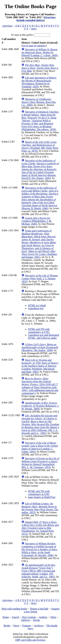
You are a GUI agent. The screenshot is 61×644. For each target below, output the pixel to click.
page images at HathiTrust (42, 497)
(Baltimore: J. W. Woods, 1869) (40, 406)
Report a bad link (39, 609)
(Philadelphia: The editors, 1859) (40, 121)
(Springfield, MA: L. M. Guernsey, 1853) (40, 463)
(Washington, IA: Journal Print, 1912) (40, 528)
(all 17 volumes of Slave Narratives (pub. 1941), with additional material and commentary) (40, 386)
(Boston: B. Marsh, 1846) (40, 198)
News (16, 626)
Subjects (25, 620)
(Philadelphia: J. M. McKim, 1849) (37, 221)
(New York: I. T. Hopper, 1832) (40, 278)
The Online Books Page (30, 6)
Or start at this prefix (22, 35)
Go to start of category (34, 46)
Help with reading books (14, 609)
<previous (7, 26)
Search (15, 617)
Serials (36, 620)
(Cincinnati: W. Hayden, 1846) (40, 549)
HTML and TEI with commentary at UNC (39, 331)
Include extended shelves (30, 20)
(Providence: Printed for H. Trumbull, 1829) (39, 82)
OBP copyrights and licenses (30, 640)
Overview (50, 17)
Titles (53, 617)
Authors (43, 617)
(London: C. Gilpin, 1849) (40, 52)
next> (34, 29)
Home (6, 617)
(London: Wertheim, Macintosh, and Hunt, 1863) (40, 366)
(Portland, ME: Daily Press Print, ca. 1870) (40, 146)
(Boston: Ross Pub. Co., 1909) (39, 102)
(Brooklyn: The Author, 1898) (40, 347)
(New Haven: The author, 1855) (40, 508)
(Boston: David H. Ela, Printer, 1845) (40, 169)
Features (27, 626)
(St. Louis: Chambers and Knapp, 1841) (39, 244)
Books (7, 626)
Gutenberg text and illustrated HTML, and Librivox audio (43, 336)
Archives (39, 626)
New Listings (29, 617)
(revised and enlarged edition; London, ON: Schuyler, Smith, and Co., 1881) (38, 571)
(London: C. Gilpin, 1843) (40, 447)
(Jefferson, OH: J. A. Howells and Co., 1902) (40, 424)
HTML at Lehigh (37, 305)
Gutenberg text (36, 308)
